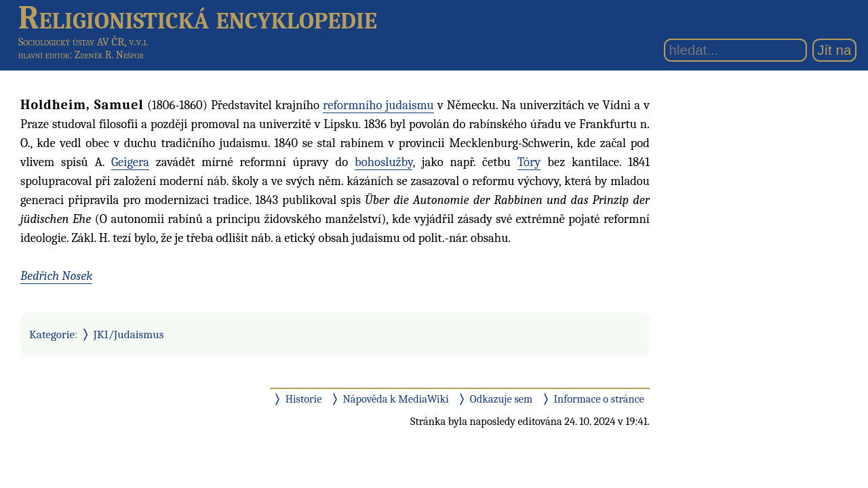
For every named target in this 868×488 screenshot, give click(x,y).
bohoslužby (383, 162)
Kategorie (52, 334)
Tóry (529, 162)
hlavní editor (44, 55)
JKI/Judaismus (129, 334)
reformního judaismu (378, 105)
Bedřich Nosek (56, 276)
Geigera (130, 162)
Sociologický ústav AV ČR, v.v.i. (83, 42)
